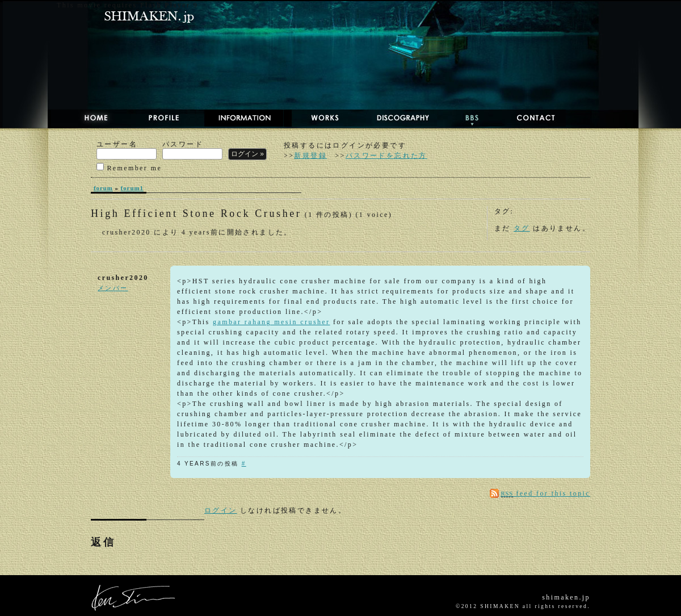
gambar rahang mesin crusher (271, 322)
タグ (522, 228)
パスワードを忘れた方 (386, 156)
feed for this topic (546, 493)
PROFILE (157, 118)
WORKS (315, 118)
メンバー (113, 288)
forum (103, 188)
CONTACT (527, 118)
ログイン (221, 510)
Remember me (129, 167)
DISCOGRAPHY (392, 118)
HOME (85, 118)
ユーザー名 (127, 150)
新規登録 (310, 156)
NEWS (240, 118)
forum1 (132, 188)
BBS (463, 118)
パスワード (192, 150)
